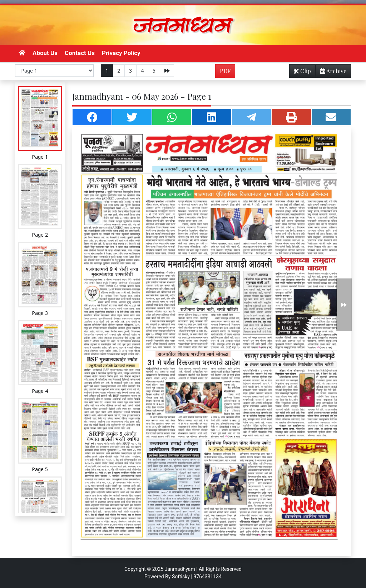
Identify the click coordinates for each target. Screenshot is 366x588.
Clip (302, 71)
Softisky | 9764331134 (197, 577)
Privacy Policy (121, 53)
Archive (331, 72)
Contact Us (80, 53)
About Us (45, 53)
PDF (225, 71)
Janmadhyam (180, 569)
